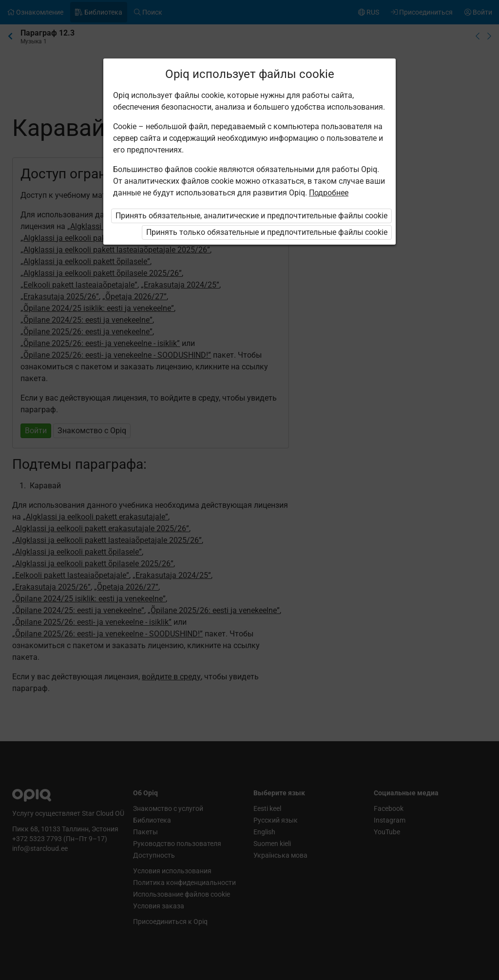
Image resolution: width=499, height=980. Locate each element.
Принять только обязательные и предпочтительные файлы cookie (267, 232)
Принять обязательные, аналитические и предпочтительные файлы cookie (251, 216)
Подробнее (329, 193)
